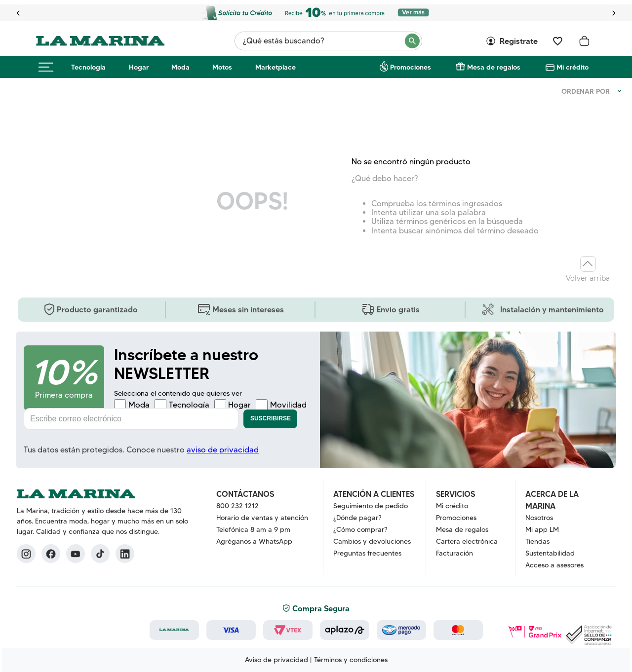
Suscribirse (271, 418)
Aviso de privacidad (276, 660)
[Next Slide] (614, 13)
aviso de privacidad (223, 450)
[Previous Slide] (18, 13)
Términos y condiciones (351, 660)
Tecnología (88, 67)
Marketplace (276, 67)
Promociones (411, 67)
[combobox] (328, 41)
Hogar (139, 67)
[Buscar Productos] (413, 41)
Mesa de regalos (494, 67)
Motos (222, 67)
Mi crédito (573, 67)
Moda (180, 67)
